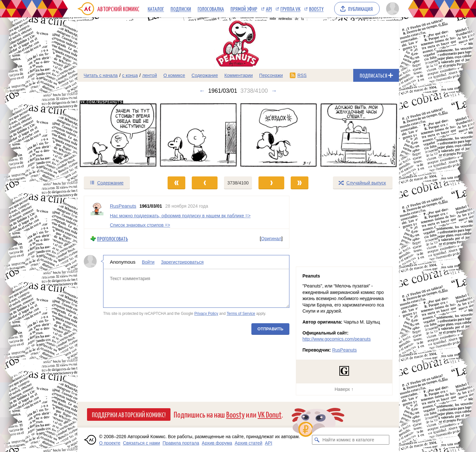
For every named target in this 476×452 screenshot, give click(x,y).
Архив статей (248, 443)
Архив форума (217, 443)
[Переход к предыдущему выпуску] (118, 135)
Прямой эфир (244, 9)
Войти (148, 262)
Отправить (270, 329)
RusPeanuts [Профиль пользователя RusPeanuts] (123, 206)
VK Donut (270, 414)
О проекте (110, 443)
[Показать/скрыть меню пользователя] (391, 9)
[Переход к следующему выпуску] (238, 135)
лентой (150, 75)
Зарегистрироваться (182, 262)
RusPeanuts (345, 350)
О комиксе (174, 75)
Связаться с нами (142, 443)
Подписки (181, 9)
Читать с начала (101, 75)
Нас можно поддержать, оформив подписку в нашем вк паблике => (180, 216)
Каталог (156, 9)
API (269, 9)
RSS (302, 75)
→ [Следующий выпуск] (274, 91)
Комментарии (238, 75)
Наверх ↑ (344, 389)
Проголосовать (112, 239)
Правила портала (181, 443)
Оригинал (271, 239)
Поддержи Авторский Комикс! (129, 414)
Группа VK (290, 9)
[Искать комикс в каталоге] (317, 440)
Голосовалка (211, 9)
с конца (130, 75)
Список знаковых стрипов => (140, 225)
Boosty (316, 9)
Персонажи (271, 75)
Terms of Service (241, 314)
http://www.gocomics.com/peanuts (337, 339)
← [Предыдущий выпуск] (202, 91)
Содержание (205, 75)
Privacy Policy (206, 314)
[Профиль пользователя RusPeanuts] (97, 212)
